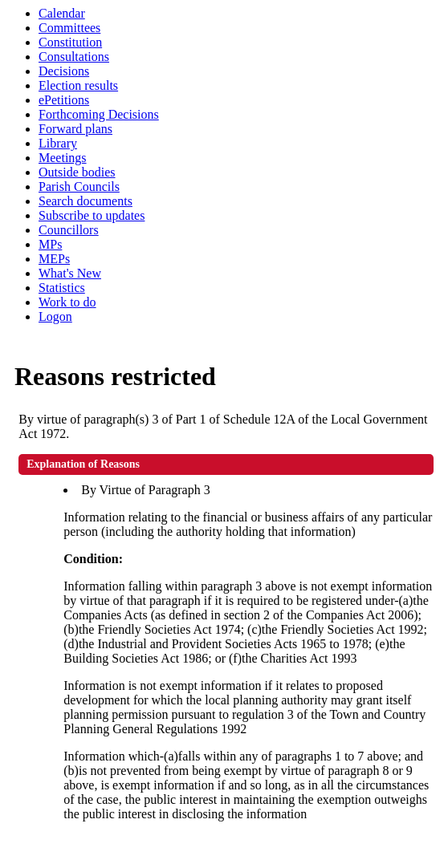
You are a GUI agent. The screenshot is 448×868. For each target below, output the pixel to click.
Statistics (62, 288)
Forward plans (75, 129)
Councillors (69, 230)
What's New (70, 273)
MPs (50, 244)
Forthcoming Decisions (99, 114)
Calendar (62, 13)
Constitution (70, 42)
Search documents (86, 201)
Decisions (64, 71)
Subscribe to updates (92, 215)
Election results (78, 85)
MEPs (54, 259)
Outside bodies (77, 172)
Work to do (67, 302)
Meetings (63, 158)
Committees (69, 28)
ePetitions (64, 100)
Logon (55, 316)
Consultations (74, 57)
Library (58, 143)
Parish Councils (79, 187)
